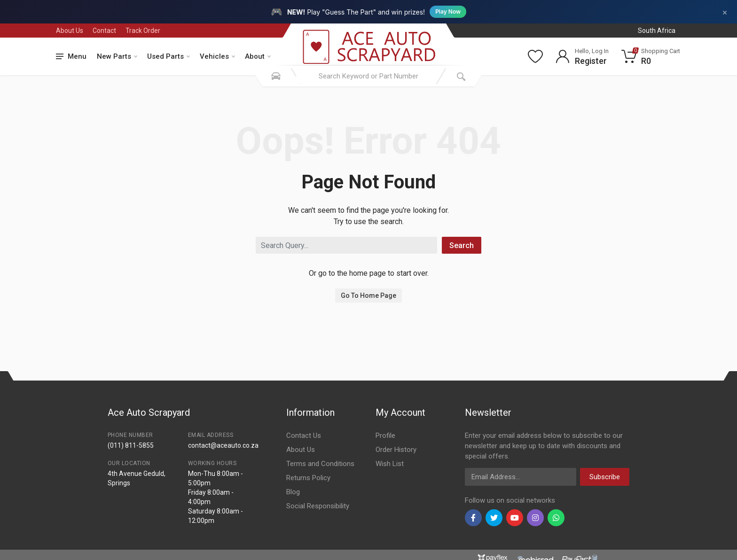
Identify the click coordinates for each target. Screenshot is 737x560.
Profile (385, 436)
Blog (293, 492)
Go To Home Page (368, 296)
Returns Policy (308, 478)
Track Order (143, 31)
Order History (396, 450)
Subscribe (605, 477)
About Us (70, 31)
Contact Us (304, 436)
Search (462, 245)
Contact (104, 31)
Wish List (390, 464)
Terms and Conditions (320, 464)
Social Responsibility (318, 506)
